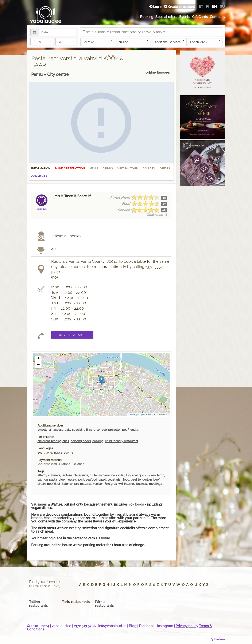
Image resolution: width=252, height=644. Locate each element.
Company (218, 17)
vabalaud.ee (61, 626)
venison (98, 484)
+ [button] (38, 359)
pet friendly (130, 430)
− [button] (38, 365)
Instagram (165, 626)
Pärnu (37, 74)
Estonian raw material (77, 484)
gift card (89, 430)
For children (205, 42)
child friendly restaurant (122, 441)
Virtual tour (128, 168)
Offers (165, 168)
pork (81, 480)
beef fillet (54, 484)
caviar (120, 475)
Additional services (169, 42)
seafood (91, 480)
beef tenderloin (141, 480)
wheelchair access (50, 430)
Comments (39, 176)
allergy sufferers (49, 475)
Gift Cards (200, 17)
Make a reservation (70, 168)
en (214, 7)
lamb (161, 475)
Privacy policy (187, 626)
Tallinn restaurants (38, 604)
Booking (147, 17)
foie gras (111, 484)
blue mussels (68, 480)
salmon (43, 480)
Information (41, 168)
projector (114, 430)
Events (185, 17)
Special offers (166, 17)
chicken (150, 475)
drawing (98, 441)
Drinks (108, 168)
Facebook (147, 626)
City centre (58, 74)
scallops (138, 475)
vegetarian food (118, 480)
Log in (156, 7)
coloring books (81, 441)
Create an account (179, 7)
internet (129, 484)
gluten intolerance (102, 475)
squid (102, 480)
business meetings (149, 484)
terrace (102, 430)
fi (208, 7)
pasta (53, 480)
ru (222, 7)
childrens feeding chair (53, 441)
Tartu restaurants (76, 602)
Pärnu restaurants (104, 604)
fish (128, 475)
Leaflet (132, 414)
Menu (94, 168)
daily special (73, 430)
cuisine (133, 42)
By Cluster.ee (218, 639)
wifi (121, 484)
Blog (133, 626)
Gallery (149, 168)
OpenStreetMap (148, 414)
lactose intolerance (75, 475)
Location (98, 42)
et (201, 7)
